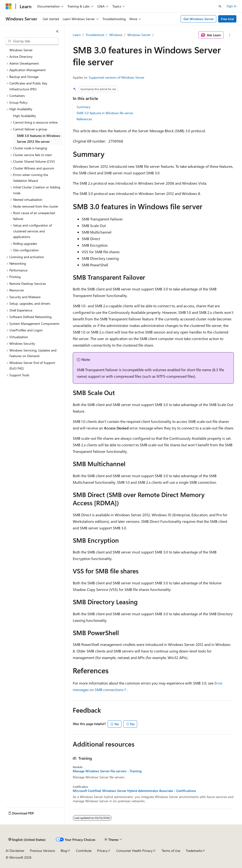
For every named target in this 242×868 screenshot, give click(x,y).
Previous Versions (42, 851)
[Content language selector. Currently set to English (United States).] (27, 840)
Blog (64, 851)
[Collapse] (57, 31)
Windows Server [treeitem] (21, 50)
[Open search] (220, 6)
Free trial (227, 19)
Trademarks (194, 851)
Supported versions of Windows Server (117, 77)
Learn (77, 35)
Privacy (102, 851)
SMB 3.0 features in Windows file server (105, 113)
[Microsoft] (9, 6)
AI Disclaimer (15, 851)
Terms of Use (171, 851)
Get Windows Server (199, 19)
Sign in (231, 6)
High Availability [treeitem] (25, 116)
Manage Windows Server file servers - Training (107, 771)
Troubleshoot (95, 35)
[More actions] (229, 35)
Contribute (84, 851)
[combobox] (32, 41)
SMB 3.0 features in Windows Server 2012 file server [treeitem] (38, 139)
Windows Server (139, 35)
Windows (116, 35)
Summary (83, 107)
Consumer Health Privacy (134, 851)
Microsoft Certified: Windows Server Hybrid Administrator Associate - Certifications (134, 791)
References (84, 119)
